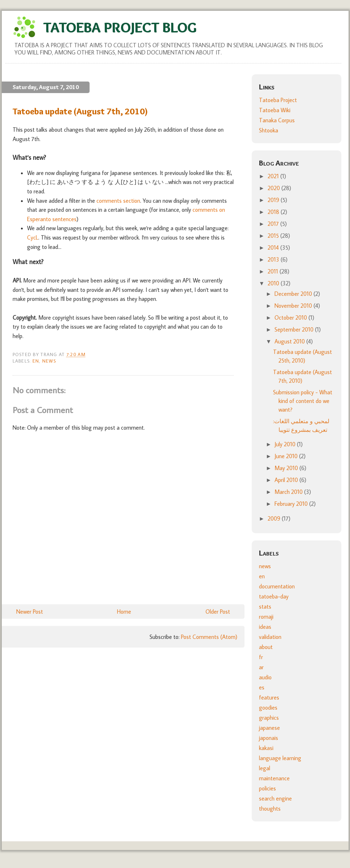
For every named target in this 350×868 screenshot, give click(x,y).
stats (265, 606)
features (269, 697)
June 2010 (287, 456)
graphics (269, 718)
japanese (269, 728)
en (36, 361)
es (262, 687)
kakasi (266, 748)
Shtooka (269, 130)
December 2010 (294, 294)
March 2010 (289, 492)
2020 (275, 188)
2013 (274, 259)
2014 (274, 247)
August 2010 (290, 341)
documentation (277, 586)
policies (267, 788)
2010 (274, 283)
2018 (274, 212)
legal (265, 768)
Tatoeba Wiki (275, 110)
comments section (118, 201)
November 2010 (294, 306)
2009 (275, 518)
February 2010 (292, 504)
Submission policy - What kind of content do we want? (303, 401)
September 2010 (295, 329)
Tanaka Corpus (277, 120)
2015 (274, 236)
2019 (274, 200)
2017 (274, 224)
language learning (280, 758)
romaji (266, 617)
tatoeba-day (274, 596)
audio (265, 677)
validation (270, 637)
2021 (274, 176)
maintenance (274, 778)
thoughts (270, 808)
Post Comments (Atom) (209, 637)
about (266, 647)
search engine (275, 798)
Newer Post (30, 611)
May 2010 (287, 468)
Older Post (218, 611)
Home (124, 611)
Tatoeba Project (278, 100)
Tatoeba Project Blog (120, 27)
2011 (274, 271)
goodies (268, 707)
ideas (265, 627)
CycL (33, 237)
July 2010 (286, 444)
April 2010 (287, 480)
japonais (269, 738)
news (49, 361)
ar (261, 667)
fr (261, 657)
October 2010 (291, 317)
